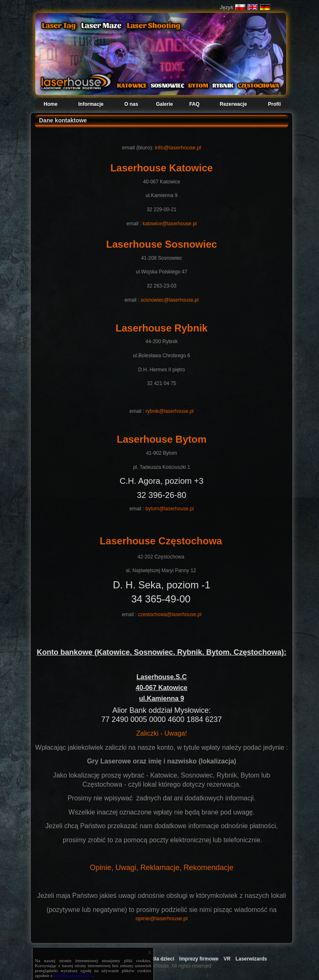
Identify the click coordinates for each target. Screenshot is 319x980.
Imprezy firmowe (199, 959)
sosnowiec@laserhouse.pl (170, 300)
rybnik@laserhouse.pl (170, 411)
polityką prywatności (73, 975)
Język (227, 7)
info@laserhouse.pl (178, 147)
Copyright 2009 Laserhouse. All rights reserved (159, 966)
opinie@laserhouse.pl (161, 918)
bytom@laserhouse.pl (169, 509)
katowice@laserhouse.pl (169, 224)
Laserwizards (251, 959)
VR (227, 959)
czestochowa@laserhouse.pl (170, 614)
